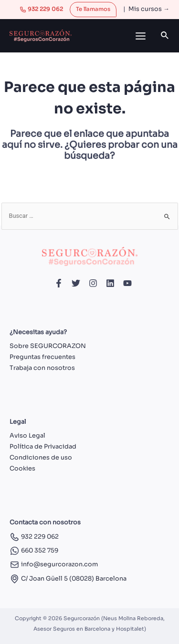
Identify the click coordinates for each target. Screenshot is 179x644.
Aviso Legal (27, 436)
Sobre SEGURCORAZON (48, 346)
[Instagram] (93, 283)
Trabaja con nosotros (42, 368)
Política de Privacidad (43, 447)
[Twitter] (76, 283)
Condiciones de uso (41, 458)
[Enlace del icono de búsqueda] (165, 36)
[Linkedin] (110, 283)
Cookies (22, 469)
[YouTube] (127, 283)
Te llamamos (93, 9)
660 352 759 (34, 551)
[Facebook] (59, 283)
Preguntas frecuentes (42, 357)
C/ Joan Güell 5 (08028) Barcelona (68, 579)
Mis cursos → (149, 9)
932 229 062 (41, 9)
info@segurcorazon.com (54, 564)
